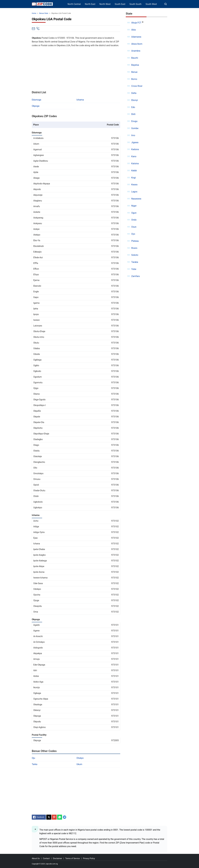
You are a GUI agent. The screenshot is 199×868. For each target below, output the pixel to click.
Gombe (135, 128)
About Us (36, 858)
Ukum (79, 764)
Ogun (134, 213)
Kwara (134, 185)
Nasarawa (136, 199)
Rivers (134, 248)
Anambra (136, 51)
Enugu (134, 121)
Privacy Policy (89, 858)
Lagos (134, 192)
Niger (134, 206)
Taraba (135, 262)
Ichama (80, 100)
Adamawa (136, 37)
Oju (33, 758)
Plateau (135, 241)
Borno (134, 79)
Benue (134, 72)
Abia (133, 30)
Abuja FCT (136, 23)
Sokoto (135, 255)
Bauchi (135, 58)
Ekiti (133, 114)
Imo (133, 135)
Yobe (134, 269)
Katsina (135, 163)
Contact (46, 858)
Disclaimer (57, 858)
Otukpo (80, 758)
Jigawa (135, 142)
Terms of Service (72, 858)
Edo (133, 107)
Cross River (137, 86)
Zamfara (135, 276)
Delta (134, 93)
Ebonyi (135, 100)
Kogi (133, 178)
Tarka (35, 764)
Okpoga (36, 106)
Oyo (133, 234)
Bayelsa (135, 65)
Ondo (134, 220)
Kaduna (135, 149)
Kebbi (134, 171)
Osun (134, 227)
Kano (134, 156)
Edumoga (36, 100)
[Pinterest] (54, 817)
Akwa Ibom (137, 44)
